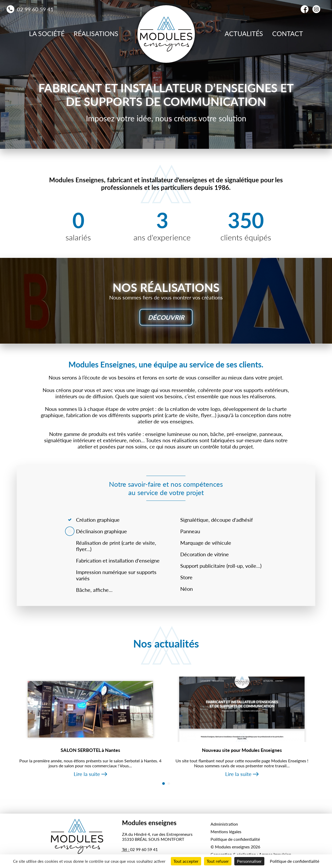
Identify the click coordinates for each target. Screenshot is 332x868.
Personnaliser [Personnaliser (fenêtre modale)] (249, 861)
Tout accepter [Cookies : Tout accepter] (186, 861)
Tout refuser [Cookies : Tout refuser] (218, 861)
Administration (224, 824)
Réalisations (96, 33)
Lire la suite (87, 774)
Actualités (244, 33)
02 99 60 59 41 (35, 9)
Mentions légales (226, 832)
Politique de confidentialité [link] (295, 861)
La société (47, 33)
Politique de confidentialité (235, 839)
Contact (288, 33)
